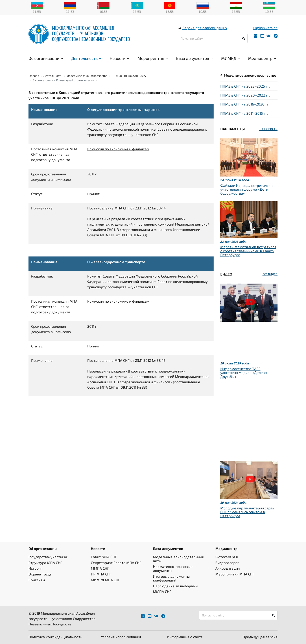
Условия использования (121, 637)
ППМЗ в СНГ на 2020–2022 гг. (245, 95)
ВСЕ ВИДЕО (270, 274)
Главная (34, 76)
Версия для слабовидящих (205, 28)
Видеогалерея (227, 563)
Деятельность (86, 58)
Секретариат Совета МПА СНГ (116, 563)
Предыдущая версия (260, 637)
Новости (119, 58)
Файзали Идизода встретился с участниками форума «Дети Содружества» (247, 189)
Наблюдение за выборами (175, 586)
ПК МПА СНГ (101, 574)
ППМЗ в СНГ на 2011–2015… (130, 76)
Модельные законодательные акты (178, 559)
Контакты (37, 580)
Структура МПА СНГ (45, 563)
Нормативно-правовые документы (173, 568)
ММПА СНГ (100, 568)
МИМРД (230, 58)
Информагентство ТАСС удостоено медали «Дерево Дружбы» (244, 373)
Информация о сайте (185, 637)
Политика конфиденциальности (55, 637)
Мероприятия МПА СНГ (235, 574)
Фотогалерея (227, 557)
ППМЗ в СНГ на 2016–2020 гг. (245, 104)
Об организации (46, 58)
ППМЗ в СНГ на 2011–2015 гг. (244, 113)
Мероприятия (153, 58)
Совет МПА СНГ (104, 557)
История (36, 568)
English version (265, 28)
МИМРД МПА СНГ (105, 580)
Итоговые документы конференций (171, 578)
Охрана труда (40, 574)
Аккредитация (228, 568)
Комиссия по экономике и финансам (118, 149)
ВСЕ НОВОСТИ (268, 129)
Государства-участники (48, 557)
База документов (194, 58)
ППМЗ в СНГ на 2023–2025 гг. (245, 86)
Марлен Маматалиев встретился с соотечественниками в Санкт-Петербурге (248, 251)
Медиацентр (262, 58)
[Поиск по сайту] (213, 38)
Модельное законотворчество (250, 75)
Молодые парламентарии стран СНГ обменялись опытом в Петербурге (247, 512)
